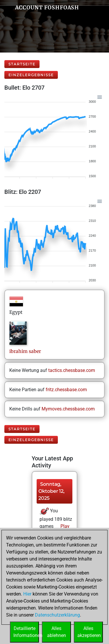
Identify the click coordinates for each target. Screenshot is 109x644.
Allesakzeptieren (89, 632)
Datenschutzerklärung (57, 615)
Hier (27, 594)
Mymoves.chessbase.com (68, 409)
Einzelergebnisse (31, 75)
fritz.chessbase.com (66, 390)
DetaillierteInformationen (26, 632)
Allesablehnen (57, 632)
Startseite (22, 64)
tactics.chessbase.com (72, 370)
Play (64, 526)
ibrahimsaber (25, 351)
